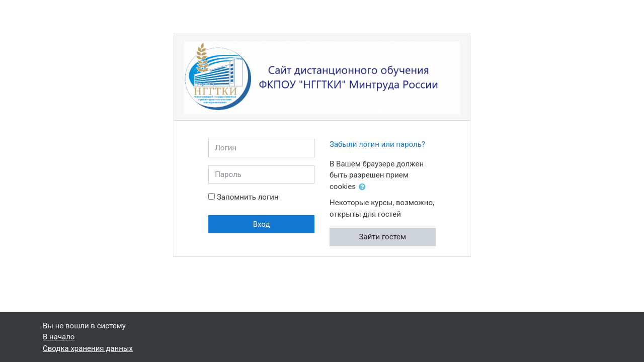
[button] (364, 187)
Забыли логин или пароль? (377, 144)
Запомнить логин (248, 197)
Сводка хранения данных (88, 348)
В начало (59, 337)
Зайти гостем (383, 237)
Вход (262, 224)
